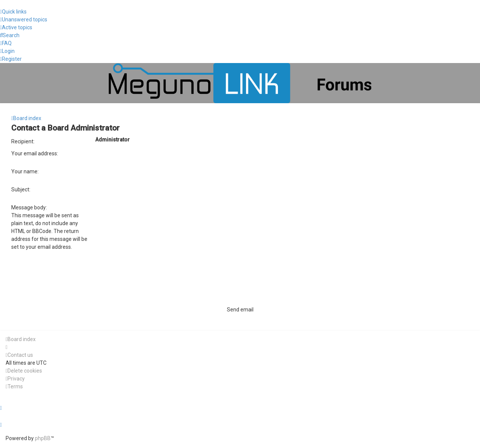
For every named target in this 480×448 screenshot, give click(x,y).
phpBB (43, 438)
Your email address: (35, 153)
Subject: (21, 189)
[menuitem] (24, 20)
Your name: (25, 171)
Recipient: (23, 141)
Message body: (29, 207)
